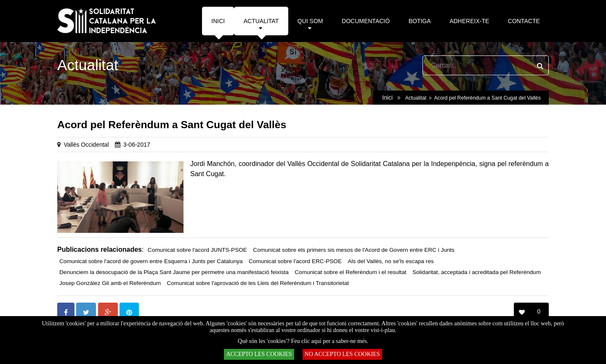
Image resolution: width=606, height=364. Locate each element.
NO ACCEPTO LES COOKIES (342, 354)
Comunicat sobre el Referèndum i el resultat (350, 272)
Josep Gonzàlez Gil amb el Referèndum (110, 283)
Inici (387, 98)
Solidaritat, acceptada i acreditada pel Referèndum (477, 272)
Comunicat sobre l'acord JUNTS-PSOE (197, 250)
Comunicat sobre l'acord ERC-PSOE (295, 261)
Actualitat (416, 98)
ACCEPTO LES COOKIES (259, 354)
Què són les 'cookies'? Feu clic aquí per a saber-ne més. (303, 341)
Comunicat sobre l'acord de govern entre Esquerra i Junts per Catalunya (151, 261)
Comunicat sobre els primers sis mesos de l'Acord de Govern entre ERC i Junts (354, 250)
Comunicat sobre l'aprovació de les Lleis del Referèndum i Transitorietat (258, 283)
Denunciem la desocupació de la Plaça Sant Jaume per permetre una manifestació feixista (174, 272)
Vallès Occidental (86, 145)
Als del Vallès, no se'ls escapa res (391, 261)
